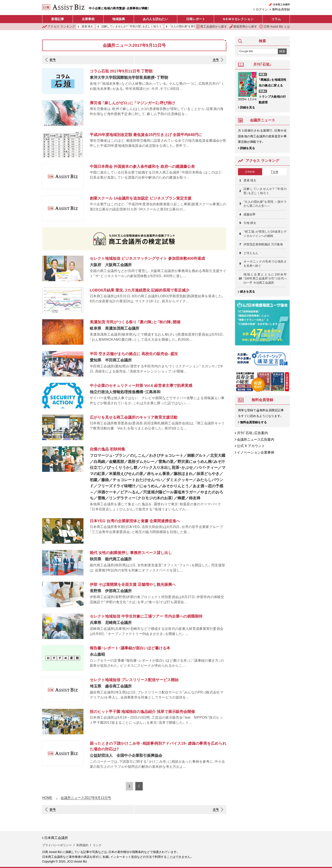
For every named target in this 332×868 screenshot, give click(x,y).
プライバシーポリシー (57, 845)
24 (250, 172)
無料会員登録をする (253, 422)
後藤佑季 (249, 214)
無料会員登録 (281, 9)
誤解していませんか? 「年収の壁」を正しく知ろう (132, 27)
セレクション (238, 19)
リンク (97, 845)
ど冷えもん (251, 253)
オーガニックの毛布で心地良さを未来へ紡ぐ (265, 264)
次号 (216, 60)
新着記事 (58, 19)
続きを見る (248, 292)
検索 (282, 51)
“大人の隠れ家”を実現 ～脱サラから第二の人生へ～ (265, 204)
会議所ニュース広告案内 (256, 440)
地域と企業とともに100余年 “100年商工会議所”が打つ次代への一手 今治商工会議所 (265, 278)
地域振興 (119, 19)
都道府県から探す (243, 26)
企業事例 (88, 19)
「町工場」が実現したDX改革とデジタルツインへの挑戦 (265, 234)
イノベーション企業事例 (256, 452)
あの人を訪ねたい (155, 19)
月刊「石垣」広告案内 (252, 433)
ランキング (59, 27)
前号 (53, 60)
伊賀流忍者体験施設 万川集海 (263, 244)
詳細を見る (248, 107)
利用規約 (82, 845)
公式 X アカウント (251, 446)
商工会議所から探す (212, 26)
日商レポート (196, 19)
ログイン (262, 9)
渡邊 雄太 (87, 27)
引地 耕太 (250, 223)
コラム (276, 19)
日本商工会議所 (56, 838)
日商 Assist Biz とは (275, 26)
